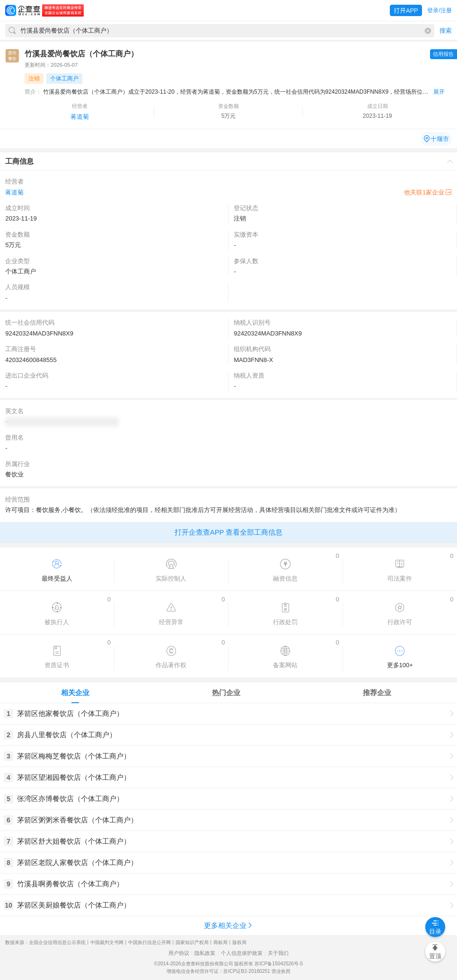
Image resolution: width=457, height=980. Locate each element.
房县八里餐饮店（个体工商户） (67, 735)
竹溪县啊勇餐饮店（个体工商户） (70, 884)
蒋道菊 (80, 117)
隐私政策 (205, 953)
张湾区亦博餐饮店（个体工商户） (70, 799)
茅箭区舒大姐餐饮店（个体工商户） (74, 841)
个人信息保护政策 (242, 953)
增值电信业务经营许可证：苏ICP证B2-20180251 (218, 971)
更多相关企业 (229, 925)
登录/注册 (439, 10)
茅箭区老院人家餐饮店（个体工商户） (77, 862)
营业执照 (281, 971)
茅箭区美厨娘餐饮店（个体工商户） (74, 905)
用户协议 (179, 953)
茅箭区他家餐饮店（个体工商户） (70, 713)
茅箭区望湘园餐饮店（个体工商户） (74, 777)
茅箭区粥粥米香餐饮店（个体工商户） (77, 820)
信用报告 (443, 54)
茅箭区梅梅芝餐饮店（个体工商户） (74, 756)
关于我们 (278, 953)
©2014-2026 (168, 964)
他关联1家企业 (428, 192)
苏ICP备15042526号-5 (279, 964)
